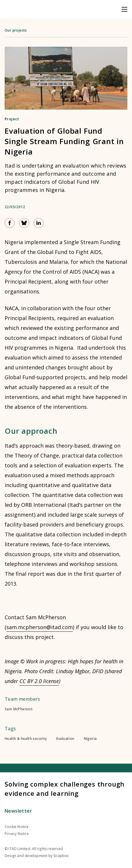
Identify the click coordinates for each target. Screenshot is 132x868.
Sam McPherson (19, 709)
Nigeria (90, 739)
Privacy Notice (17, 834)
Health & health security (26, 739)
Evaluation (65, 739)
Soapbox (61, 856)
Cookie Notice (17, 827)
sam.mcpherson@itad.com (40, 627)
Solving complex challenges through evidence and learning (65, 789)
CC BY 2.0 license (39, 681)
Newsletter (18, 811)
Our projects (16, 30)
